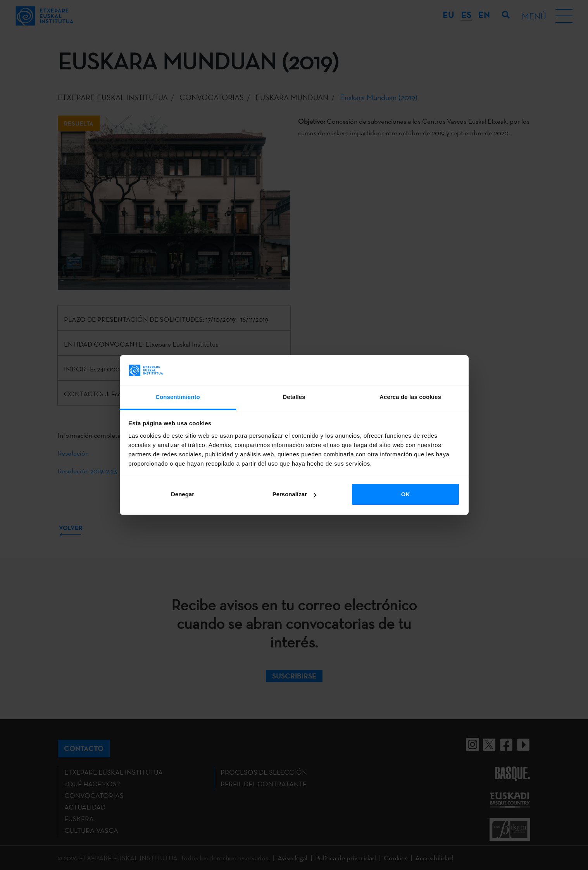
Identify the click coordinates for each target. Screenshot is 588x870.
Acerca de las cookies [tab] (410, 397)
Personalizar (294, 494)
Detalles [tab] (294, 397)
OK (406, 494)
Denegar (183, 494)
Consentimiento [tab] (178, 397)
